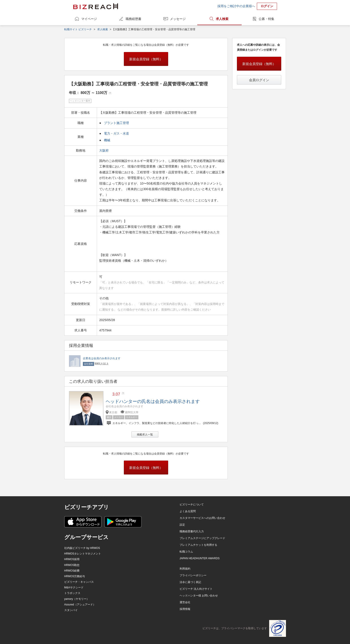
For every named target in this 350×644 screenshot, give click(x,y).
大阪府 (104, 150)
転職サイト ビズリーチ (78, 29)
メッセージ (178, 19)
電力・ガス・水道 (116, 133)
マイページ (89, 19)
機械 (107, 140)
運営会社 (185, 602)
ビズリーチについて (192, 505)
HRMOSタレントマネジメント (83, 554)
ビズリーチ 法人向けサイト (196, 589)
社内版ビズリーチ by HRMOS (82, 548)
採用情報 (185, 609)
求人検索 (222, 19)
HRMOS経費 (72, 571)
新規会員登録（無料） (146, 59)
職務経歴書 (133, 19)
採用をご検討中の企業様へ (236, 6)
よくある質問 (188, 511)
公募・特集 (266, 19)
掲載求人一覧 (145, 435)
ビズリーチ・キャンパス (79, 582)
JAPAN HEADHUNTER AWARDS (200, 558)
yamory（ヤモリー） (77, 599)
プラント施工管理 (116, 123)
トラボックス (72, 593)
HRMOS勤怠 (72, 565)
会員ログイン (259, 80)
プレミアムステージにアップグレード (202, 538)
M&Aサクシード (74, 587)
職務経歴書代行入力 (192, 531)
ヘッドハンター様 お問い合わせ (199, 596)
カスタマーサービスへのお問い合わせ (202, 518)
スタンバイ (71, 610)
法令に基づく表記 (190, 582)
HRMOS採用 (72, 559)
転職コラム (186, 552)
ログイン (267, 6)
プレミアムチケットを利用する (198, 545)
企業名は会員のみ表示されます (102, 358)
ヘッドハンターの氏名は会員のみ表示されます (153, 401)
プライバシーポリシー (193, 575)
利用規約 (185, 569)
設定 (182, 525)
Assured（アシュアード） (80, 605)
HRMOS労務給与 (75, 576)
